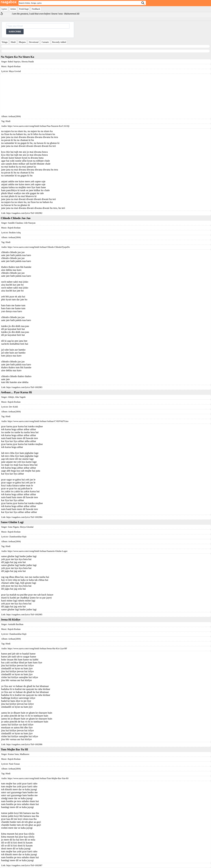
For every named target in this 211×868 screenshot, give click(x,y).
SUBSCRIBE (15, 32)
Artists (13, 9)
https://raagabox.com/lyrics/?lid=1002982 (24, 213)
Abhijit (11, 397)
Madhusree (24, 754)
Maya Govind (15, 71)
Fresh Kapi (24, 9)
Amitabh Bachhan (16, 624)
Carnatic (45, 42)
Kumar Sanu (13, 754)
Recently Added (59, 42)
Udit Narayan (29, 223)
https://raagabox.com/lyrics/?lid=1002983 (24, 387)
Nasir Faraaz (14, 764)
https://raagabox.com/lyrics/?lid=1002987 (24, 865)
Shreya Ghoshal (26, 527)
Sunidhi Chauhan (15, 223)
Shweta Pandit (27, 62)
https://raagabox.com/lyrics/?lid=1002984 (24, 517)
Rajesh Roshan (14, 66)
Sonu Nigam (13, 527)
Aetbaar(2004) (14, 116)
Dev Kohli (13, 407)
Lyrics (4, 9)
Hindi (13, 42)
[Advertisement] (105, 95)
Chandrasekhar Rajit (18, 537)
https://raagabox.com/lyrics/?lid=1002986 (24, 744)
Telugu (5, 42)
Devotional (34, 42)
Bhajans (22, 42)
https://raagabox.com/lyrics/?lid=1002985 (24, 615)
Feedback (36, 9)
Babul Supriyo (14, 62)
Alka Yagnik (20, 397)
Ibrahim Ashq (15, 233)
